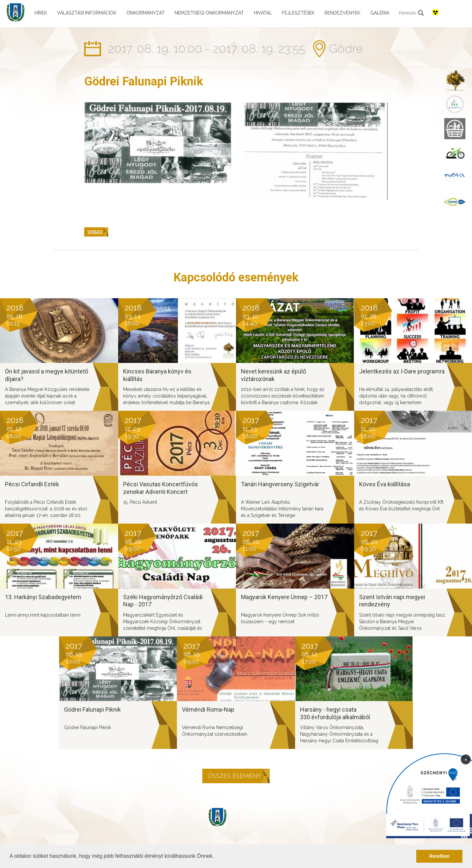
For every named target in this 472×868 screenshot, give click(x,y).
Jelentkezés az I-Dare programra (402, 371)
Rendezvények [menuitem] (342, 13)
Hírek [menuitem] (41, 13)
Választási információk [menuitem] (87, 13)
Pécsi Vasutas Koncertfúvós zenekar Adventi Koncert (161, 488)
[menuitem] (455, 80)
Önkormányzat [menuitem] (146, 13)
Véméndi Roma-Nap (208, 709)
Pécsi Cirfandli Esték (32, 484)
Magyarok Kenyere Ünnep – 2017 (284, 597)
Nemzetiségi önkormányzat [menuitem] (209, 13)
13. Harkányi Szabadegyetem (43, 597)
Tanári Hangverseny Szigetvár (280, 484)
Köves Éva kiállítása (385, 484)
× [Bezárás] (466, 759)
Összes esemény (234, 776)
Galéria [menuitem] (380, 13)
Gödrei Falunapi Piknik (92, 709)
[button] (216, 857)
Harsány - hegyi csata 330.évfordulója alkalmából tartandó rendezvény (335, 717)
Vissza (95, 232)
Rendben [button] (439, 856)
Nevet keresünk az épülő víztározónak (273, 375)
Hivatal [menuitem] (263, 13)
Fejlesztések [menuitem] (298, 13)
